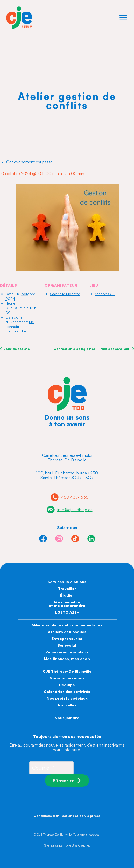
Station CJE (105, 294)
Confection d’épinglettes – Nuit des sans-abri (92, 349)
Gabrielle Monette (65, 294)
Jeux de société (16, 349)
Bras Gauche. (81, 845)
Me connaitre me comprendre (20, 326)
